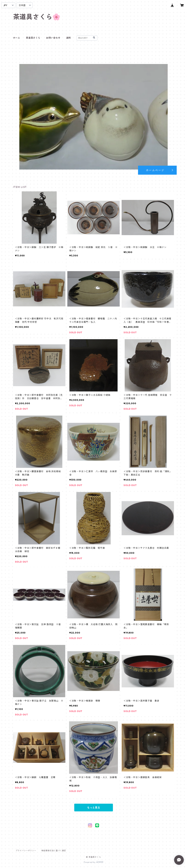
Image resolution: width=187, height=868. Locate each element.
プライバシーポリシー (26, 851)
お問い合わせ (53, 38)
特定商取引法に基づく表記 (54, 851)
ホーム (17, 38)
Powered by (93, 862)
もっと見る (94, 808)
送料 (69, 38)
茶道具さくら (33, 38)
